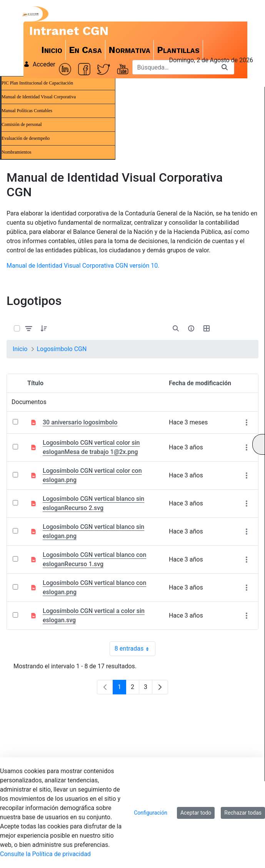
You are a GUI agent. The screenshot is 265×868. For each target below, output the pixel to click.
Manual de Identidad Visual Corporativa (39, 97)
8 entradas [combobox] (135, 649)
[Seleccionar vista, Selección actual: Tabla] (207, 328)
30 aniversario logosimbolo (80, 422)
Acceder (39, 64)
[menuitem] (52, 50)
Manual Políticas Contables (27, 111)
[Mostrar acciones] (246, 422)
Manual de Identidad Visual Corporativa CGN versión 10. (83, 266)
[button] (44, 328)
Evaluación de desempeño (26, 138)
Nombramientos (16, 152)
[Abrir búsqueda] (176, 328)
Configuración (151, 813)
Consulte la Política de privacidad (45, 854)
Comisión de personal (22, 124)
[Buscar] (174, 67)
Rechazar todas (243, 813)
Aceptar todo (196, 813)
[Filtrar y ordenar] (29, 329)
